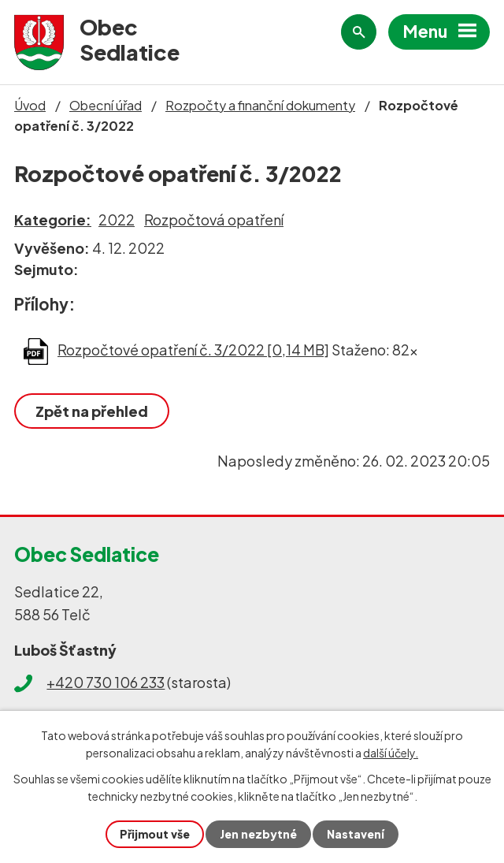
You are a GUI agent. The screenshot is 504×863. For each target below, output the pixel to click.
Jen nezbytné (258, 834)
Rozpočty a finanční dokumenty (260, 105)
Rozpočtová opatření (214, 219)
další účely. (391, 753)
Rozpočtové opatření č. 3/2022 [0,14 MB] (193, 350)
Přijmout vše (155, 834)
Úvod (30, 105)
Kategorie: (53, 219)
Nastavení (356, 834)
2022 (117, 219)
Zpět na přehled (92, 411)
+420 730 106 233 (106, 682)
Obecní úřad (106, 105)
